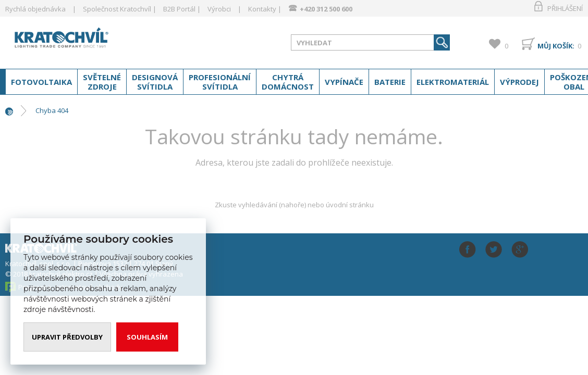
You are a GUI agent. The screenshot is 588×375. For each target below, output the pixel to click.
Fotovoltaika (41, 82)
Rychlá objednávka (35, 9)
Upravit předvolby (67, 337)
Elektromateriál (453, 82)
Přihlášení (565, 8)
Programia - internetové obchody (70, 287)
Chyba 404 (52, 110)
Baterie (390, 82)
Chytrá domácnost (288, 82)
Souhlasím (147, 337)
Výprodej (519, 82)
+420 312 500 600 (326, 9)
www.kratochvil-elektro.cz (88, 41)
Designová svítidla (155, 82)
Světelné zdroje (102, 82)
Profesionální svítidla (220, 82)
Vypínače (344, 82)
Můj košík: (556, 46)
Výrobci (219, 9)
